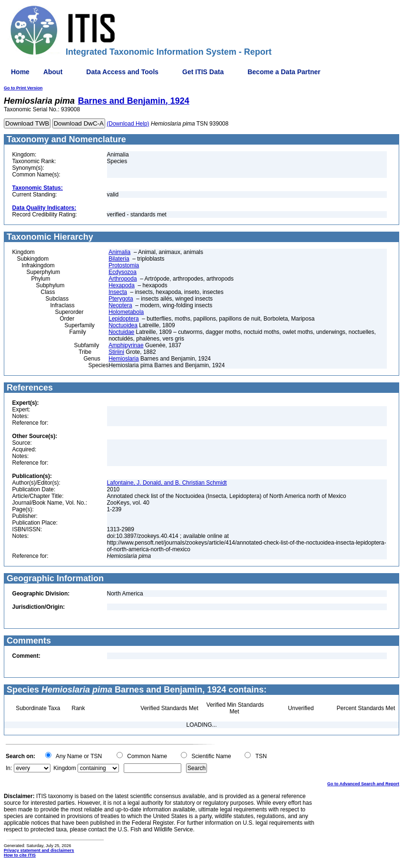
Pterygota (121, 299)
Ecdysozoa (123, 272)
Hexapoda (122, 285)
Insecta (118, 292)
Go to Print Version (23, 88)
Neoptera (120, 305)
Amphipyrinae (126, 345)
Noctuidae (121, 332)
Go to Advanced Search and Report (363, 784)
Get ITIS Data (203, 72)
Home (20, 72)
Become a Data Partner (284, 72)
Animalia (119, 252)
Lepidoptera (123, 319)
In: (9, 768)
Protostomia (124, 265)
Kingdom (64, 768)
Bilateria (119, 259)
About (53, 72)
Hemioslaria (123, 359)
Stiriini (116, 352)
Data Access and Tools (122, 72)
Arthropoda (123, 279)
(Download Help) (128, 124)
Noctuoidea (123, 325)
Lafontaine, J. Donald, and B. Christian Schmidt (167, 483)
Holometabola (126, 312)
